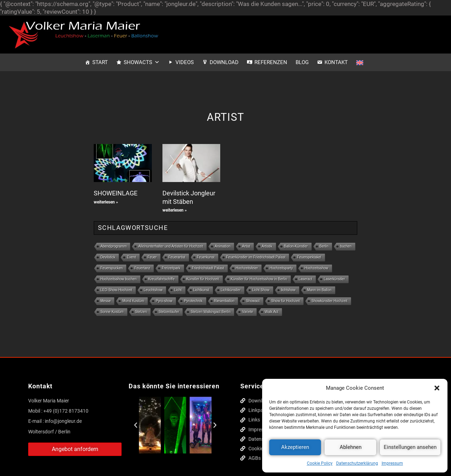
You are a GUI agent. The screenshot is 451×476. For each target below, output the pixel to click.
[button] (437, 388)
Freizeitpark (171, 268)
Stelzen (141, 312)
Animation (222, 246)
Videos (185, 62)
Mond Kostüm (133, 301)
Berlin (324, 246)
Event (131, 257)
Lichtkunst (201, 290)
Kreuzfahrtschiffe (162, 279)
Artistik (267, 246)
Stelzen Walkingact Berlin (211, 312)
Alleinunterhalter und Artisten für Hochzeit (171, 246)
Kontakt (336, 62)
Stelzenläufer (169, 312)
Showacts (142, 62)
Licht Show (261, 290)
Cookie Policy (320, 463)
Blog (302, 62)
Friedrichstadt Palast (208, 268)
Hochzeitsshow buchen (119, 279)
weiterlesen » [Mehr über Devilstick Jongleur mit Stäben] (175, 210)
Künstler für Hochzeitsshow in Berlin (259, 279)
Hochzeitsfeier (247, 268)
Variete (248, 312)
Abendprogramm (113, 246)
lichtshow (288, 290)
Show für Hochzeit (286, 301)
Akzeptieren (295, 447)
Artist (246, 246)
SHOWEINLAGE (116, 193)
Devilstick (108, 257)
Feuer (152, 257)
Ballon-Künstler (296, 246)
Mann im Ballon (319, 290)
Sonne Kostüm (112, 312)
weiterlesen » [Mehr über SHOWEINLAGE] (106, 202)
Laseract (305, 279)
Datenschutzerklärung (357, 463)
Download (224, 62)
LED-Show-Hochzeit (116, 290)
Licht (178, 290)
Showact (253, 301)
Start (100, 62)
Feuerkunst (206, 257)
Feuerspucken (112, 268)
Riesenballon (224, 301)
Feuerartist (177, 257)
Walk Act (271, 312)
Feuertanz (142, 268)
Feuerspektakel (309, 257)
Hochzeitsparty (281, 268)
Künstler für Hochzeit (203, 279)
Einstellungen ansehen (410, 447)
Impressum (392, 463)
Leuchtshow (153, 290)
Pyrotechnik (193, 301)
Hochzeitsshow (316, 268)
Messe (106, 301)
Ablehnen (351, 447)
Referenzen (271, 62)
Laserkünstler (334, 279)
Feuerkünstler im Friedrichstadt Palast (256, 257)
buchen (346, 246)
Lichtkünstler (231, 290)
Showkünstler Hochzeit (329, 301)
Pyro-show (164, 301)
